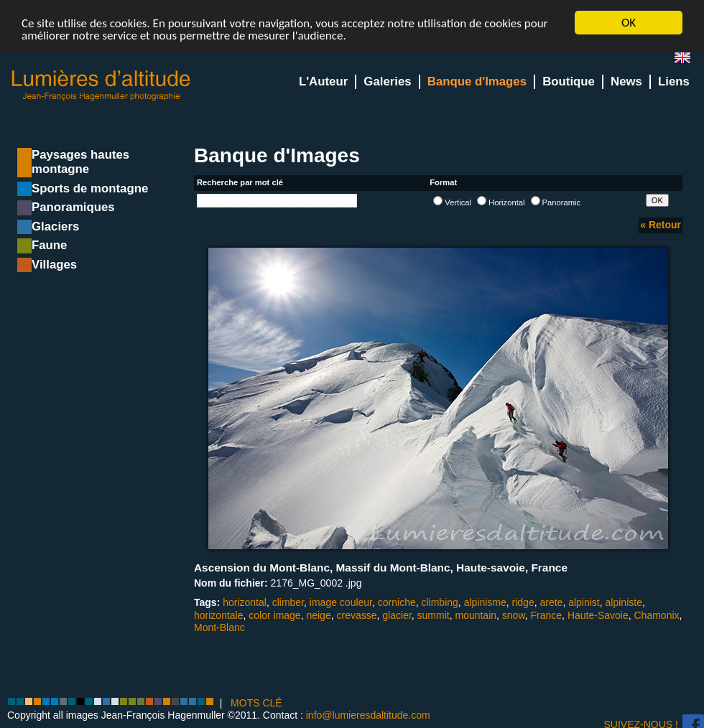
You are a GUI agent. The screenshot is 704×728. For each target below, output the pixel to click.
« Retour (661, 225)
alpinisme (485, 602)
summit (434, 615)
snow (514, 615)
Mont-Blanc (219, 627)
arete (551, 602)
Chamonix (657, 615)
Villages (54, 265)
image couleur (341, 602)
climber (288, 602)
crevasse (356, 615)
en (688, 61)
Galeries (387, 81)
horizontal (245, 602)
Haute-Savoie (598, 615)
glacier (397, 615)
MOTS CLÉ (256, 703)
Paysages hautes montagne (80, 162)
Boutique (569, 81)
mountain (476, 615)
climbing (439, 602)
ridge (523, 602)
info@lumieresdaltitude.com (368, 715)
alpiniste (624, 602)
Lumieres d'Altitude (101, 86)
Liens (674, 81)
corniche (397, 602)
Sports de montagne (90, 188)
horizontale (219, 615)
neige (318, 615)
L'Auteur (323, 81)
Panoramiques (73, 207)
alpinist (584, 602)
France (547, 615)
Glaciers (55, 227)
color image (274, 615)
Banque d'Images (477, 81)
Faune (49, 245)
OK (629, 23)
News (626, 81)
